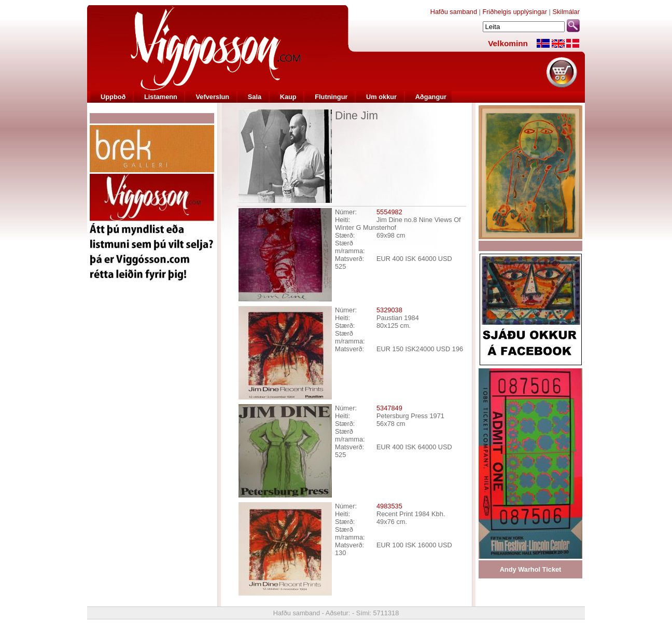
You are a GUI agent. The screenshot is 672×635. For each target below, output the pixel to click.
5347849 (389, 408)
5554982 (389, 212)
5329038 (389, 310)
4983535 (389, 506)
